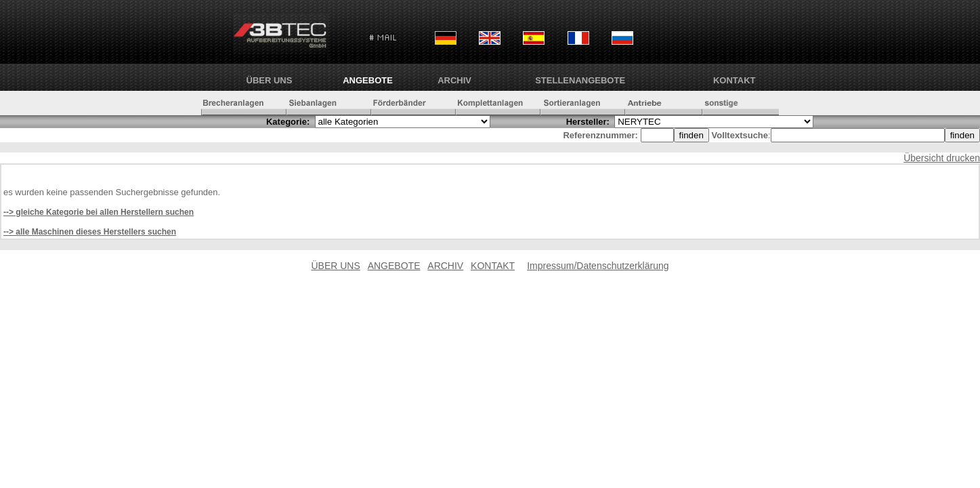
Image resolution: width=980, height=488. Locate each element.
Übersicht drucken (942, 158)
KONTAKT (734, 80)
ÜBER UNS (270, 80)
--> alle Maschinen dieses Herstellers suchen (90, 232)
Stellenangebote (580, 80)
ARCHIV (454, 80)
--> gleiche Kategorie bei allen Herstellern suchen (99, 212)
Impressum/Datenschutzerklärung (598, 266)
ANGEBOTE (368, 80)
